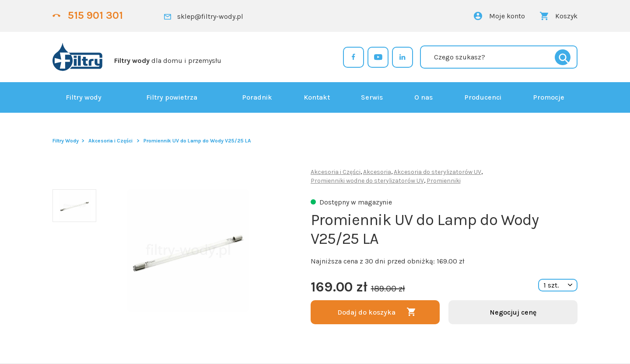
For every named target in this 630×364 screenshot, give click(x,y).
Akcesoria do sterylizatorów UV (437, 172)
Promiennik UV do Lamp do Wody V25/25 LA (197, 141)
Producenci (483, 97)
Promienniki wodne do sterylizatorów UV (367, 181)
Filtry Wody (66, 141)
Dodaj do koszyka (366, 312)
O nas (423, 97)
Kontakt (317, 97)
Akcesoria (377, 172)
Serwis (372, 97)
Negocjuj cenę (513, 312)
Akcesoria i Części (110, 141)
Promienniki (444, 181)
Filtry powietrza (172, 97)
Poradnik (257, 97)
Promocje (549, 97)
